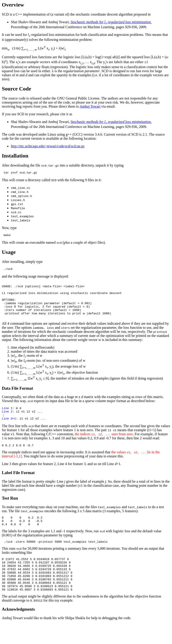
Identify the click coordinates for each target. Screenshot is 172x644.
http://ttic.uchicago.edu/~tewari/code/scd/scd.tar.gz (48, 146)
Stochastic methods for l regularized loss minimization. (111, 22)
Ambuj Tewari (90, 106)
